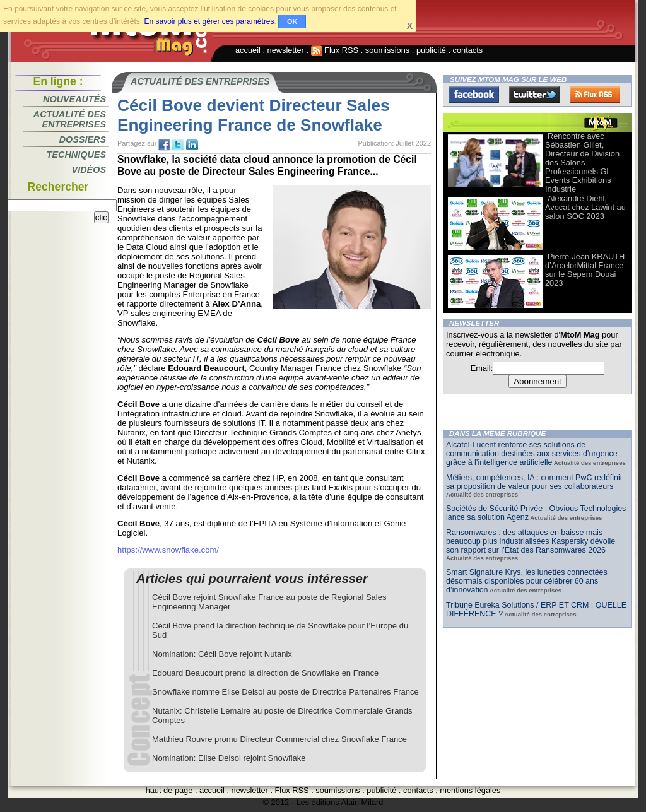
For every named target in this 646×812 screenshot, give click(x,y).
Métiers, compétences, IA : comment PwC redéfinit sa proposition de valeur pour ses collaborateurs (534, 482)
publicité (431, 50)
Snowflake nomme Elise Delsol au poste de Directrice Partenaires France (285, 692)
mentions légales (470, 790)
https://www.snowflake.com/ (168, 550)
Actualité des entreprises (70, 119)
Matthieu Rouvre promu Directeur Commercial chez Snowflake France (279, 739)
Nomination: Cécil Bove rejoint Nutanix (222, 654)
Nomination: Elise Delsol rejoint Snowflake (229, 758)
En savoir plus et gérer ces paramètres (209, 21)
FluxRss (595, 95)
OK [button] (292, 21)
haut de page (169, 790)
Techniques (76, 155)
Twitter (534, 95)
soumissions (387, 50)
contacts (468, 50)
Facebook (474, 95)
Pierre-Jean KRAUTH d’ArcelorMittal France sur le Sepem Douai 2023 (585, 270)
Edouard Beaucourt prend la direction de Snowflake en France (265, 673)
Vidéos (89, 170)
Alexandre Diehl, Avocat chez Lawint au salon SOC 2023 (585, 207)
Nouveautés (74, 99)
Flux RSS (335, 50)
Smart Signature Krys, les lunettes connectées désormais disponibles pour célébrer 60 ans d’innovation (527, 581)
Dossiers (83, 139)
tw (178, 145)
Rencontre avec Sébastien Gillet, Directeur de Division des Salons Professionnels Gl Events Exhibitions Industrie (582, 162)
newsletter (286, 50)
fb (164, 145)
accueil (248, 50)
